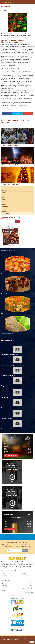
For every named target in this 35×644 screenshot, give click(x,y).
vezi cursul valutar (10, 529)
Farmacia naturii (25, 578)
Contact (31, 585)
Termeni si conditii (29, 592)
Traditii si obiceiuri (26, 576)
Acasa (3, 574)
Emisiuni (4, 576)
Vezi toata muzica (6, 344)
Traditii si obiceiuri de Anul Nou (11, 165)
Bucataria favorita (6, 578)
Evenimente (4, 585)
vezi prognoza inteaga (11, 456)
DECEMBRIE (4, 11)
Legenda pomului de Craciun (10, 184)
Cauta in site (30, 591)
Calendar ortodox (6, 580)
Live (3, 589)
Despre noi (31, 584)
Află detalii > (15, 639)
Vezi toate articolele (6, 127)
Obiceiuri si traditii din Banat (10, 146)
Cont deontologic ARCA (28, 589)
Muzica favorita (5, 584)
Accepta (32, 642)
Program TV (24, 574)
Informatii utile (5, 591)
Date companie (30, 587)
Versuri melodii (5, 587)
